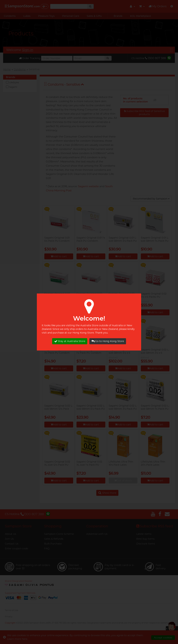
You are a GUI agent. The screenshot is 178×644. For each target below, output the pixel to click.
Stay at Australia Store (70, 341)
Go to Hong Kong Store (108, 341)
